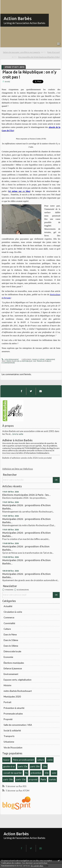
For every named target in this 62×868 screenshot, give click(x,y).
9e (26, 773)
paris (9, 361)
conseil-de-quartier (13, 773)
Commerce (9, 617)
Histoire (7, 685)
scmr (54, 773)
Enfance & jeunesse (13, 668)
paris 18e (35, 766)
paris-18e (8, 779)
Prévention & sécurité (14, 708)
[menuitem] (25, 52)
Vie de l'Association (13, 748)
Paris (43, 779)
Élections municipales (14, 663)
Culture (7, 629)
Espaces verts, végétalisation (18, 680)
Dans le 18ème (11, 646)
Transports (9, 736)
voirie (50, 760)
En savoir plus (37, 866)
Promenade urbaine (13, 714)
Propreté (8, 719)
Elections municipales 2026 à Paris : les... (26, 495)
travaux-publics (44, 361)
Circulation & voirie (13, 612)
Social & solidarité (12, 731)
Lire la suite (18, 434)
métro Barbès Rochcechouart (18, 691)
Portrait (7, 702)
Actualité (8, 606)
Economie (8, 657)
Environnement (11, 674)
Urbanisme (9, 742)
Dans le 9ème (10, 635)
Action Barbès (18, 18)
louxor (6, 760)
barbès (53, 779)
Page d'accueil (53, 52)
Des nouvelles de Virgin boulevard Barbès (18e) (39, 57)
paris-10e (21, 779)
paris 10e (23, 766)
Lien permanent (10, 359)
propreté (33, 779)
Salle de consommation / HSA (18, 725)
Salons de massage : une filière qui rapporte (22, 52)
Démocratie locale (12, 651)
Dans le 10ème (11, 640)
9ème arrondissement (23, 760)
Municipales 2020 (12, 697)
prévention (36, 773)
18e (45, 766)
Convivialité (9, 623)
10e (47, 773)
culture (41, 760)
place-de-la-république (22, 361)
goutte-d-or (9, 766)
